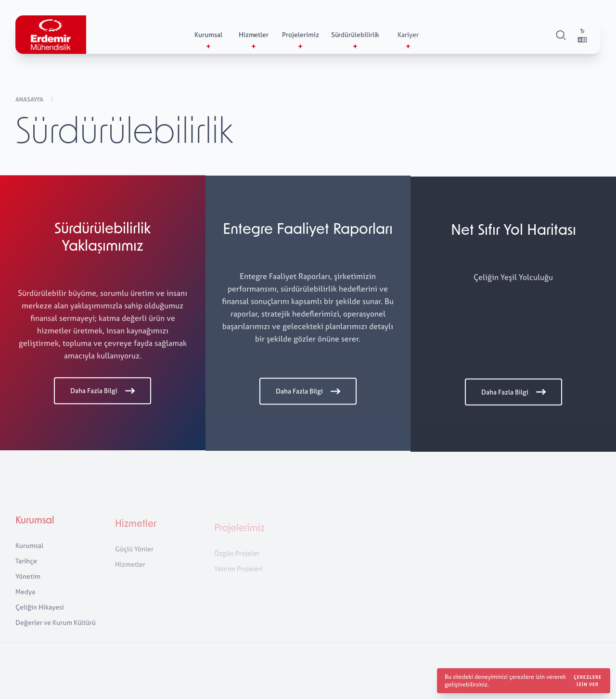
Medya (25, 597)
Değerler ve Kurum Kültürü (56, 628)
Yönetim (28, 581)
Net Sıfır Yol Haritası (513, 233)
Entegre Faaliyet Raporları (308, 232)
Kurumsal (35, 526)
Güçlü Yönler (134, 555)
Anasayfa (30, 100)
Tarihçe (26, 566)
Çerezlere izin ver (588, 681)
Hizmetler (136, 531)
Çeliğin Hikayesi (40, 612)
